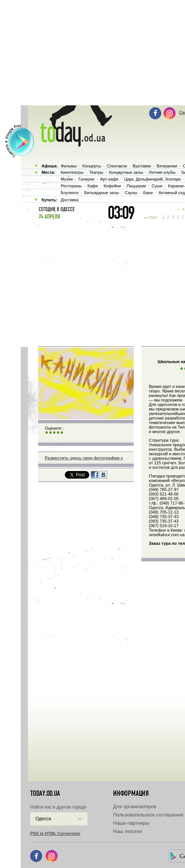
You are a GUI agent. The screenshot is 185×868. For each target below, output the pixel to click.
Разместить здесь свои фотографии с (84, 458)
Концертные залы (126, 172)
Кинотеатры (72, 172)
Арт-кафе (109, 179)
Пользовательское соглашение (148, 815)
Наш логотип (128, 831)
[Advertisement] (103, 282)
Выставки (142, 166)
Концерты (92, 166)
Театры (96, 172)
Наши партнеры (131, 823)
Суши (157, 186)
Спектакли (117, 166)
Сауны (131, 193)
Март (153, 217)
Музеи (67, 179)
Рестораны (71, 186)
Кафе (93, 186)
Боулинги (70, 193)
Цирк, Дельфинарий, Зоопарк (152, 179)
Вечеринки (167, 166)
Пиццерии (136, 186)
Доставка (70, 200)
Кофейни (112, 186)
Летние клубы (162, 172)
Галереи (86, 179)
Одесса (43, 819)
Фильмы (69, 166)
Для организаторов (135, 806)
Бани (148, 193)
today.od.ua (45, 794)
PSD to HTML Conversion (55, 833)
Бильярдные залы (102, 193)
